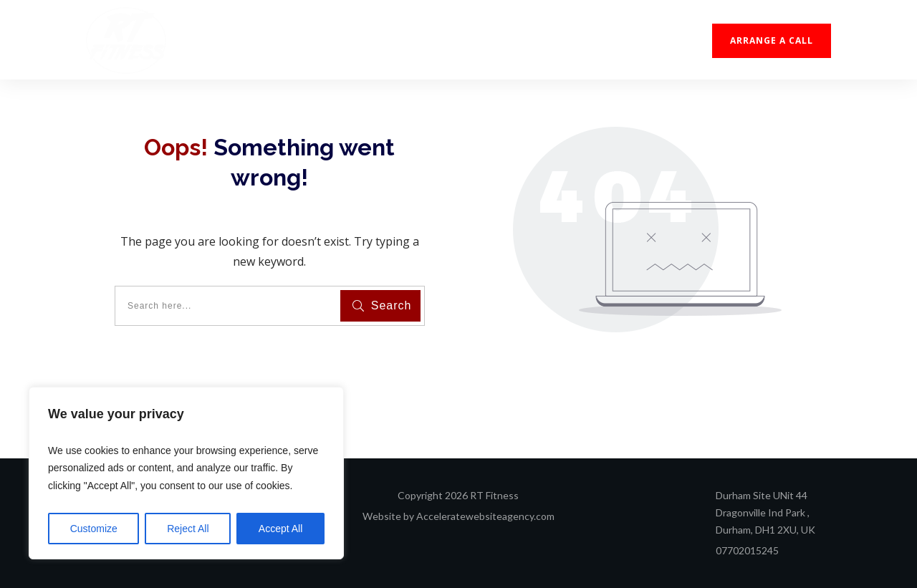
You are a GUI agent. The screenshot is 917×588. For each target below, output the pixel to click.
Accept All (280, 529)
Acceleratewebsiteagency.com (485, 516)
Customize (94, 529)
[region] (186, 473)
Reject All (188, 529)
